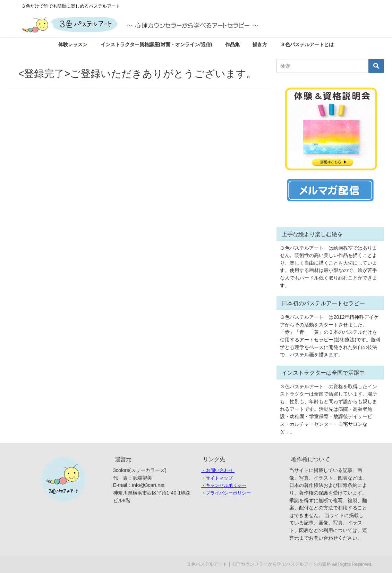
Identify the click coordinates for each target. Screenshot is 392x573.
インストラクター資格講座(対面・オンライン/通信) (156, 44)
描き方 (260, 44)
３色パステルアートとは (307, 44)
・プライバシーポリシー (226, 493)
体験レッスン (73, 44)
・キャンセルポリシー (224, 485)
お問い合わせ (220, 470)
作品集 (232, 44)
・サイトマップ (217, 478)
